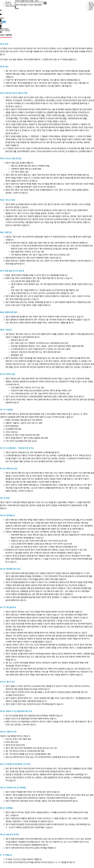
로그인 (91, 3)
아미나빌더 (23, 5)
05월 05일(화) (10, 6)
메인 (1, 24)
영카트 (17, 5)
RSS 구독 (8, 4)
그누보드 (31, 5)
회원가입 (91, 4)
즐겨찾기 (8, 3)
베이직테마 (38, 5)
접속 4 (91, 10)
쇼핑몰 (91, 8)
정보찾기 (91, 6)
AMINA (17, 1)
